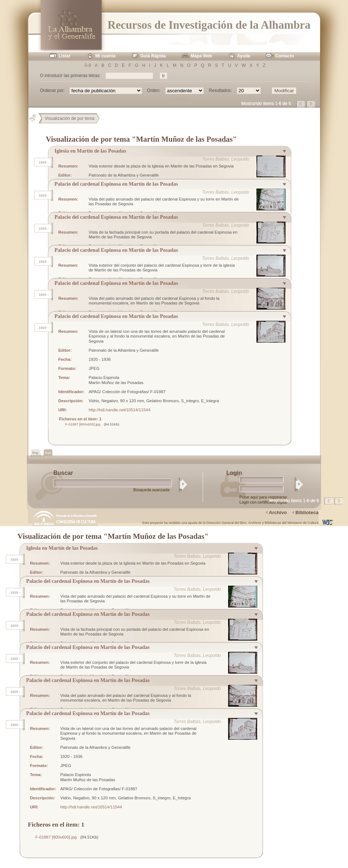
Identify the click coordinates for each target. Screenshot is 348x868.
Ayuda (244, 56)
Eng (36, 453)
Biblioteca (307, 512)
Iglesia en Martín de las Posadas (90, 151)
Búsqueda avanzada (151, 490)
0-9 (88, 65)
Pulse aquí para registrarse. (264, 497)
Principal (36, 118)
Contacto (284, 56)
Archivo (278, 512)
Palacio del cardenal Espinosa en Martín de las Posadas (116, 184)
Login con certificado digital (263, 502)
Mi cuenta (105, 56)
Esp (48, 453)
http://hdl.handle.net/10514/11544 (120, 410)
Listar (64, 56)
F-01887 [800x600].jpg (83, 424)
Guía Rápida (153, 56)
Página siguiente (311, 104)
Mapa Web (201, 56)
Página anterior (301, 104)
